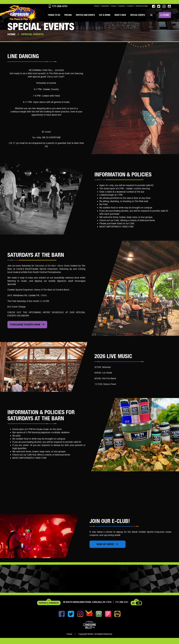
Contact (130, 6)
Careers (121, 6)
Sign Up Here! (106, 550)
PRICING (68, 15)
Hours (113, 6)
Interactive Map (142, 6)
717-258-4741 (58, 6)
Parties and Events (85, 15)
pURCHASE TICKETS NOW (26, 328)
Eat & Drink (105, 15)
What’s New (120, 15)
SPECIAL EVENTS (138, 15)
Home (96, 6)
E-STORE (165, 15)
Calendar (105, 6)
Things (54, 15)
